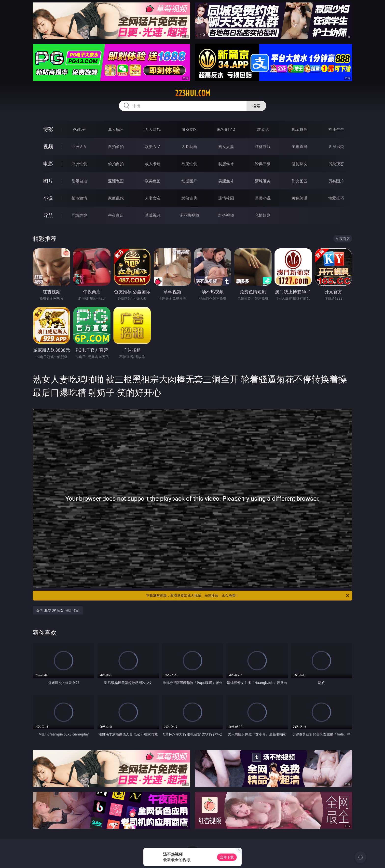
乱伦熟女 (300, 164)
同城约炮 (79, 215)
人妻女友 (153, 198)
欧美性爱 (189, 164)
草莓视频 (153, 215)
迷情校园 (226, 198)
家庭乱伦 (116, 198)
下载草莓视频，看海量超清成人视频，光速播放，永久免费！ (248, 596)
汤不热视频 (189, 215)
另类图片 (336, 181)
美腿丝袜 (226, 181)
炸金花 (263, 129)
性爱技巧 (336, 198)
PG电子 (79, 129)
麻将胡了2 (226, 129)
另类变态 (336, 164)
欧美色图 (153, 181)
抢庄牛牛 (336, 129)
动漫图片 (189, 181)
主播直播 (300, 147)
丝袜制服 (263, 147)
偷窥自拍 (79, 181)
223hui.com (193, 93)
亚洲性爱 (79, 164)
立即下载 (227, 857)
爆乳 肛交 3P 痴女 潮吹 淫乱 (58, 610)
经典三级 (263, 164)
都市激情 (79, 198)
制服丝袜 (226, 164)
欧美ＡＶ (153, 147)
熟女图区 (300, 181)
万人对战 (153, 129)
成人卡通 (153, 164)
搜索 (256, 106)
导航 (48, 215)
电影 (48, 164)
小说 (48, 198)
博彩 (48, 129)
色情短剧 (263, 215)
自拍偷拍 (116, 147)
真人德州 (116, 129)
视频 (48, 146)
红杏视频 (226, 215)
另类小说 (263, 198)
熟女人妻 (226, 147)
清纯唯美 (263, 181)
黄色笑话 (300, 198)
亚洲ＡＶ (79, 147)
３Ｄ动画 (189, 147)
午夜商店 (116, 215)
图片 (48, 181)
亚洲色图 (116, 181)
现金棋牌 (300, 129)
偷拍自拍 (116, 164)
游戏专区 (189, 129)
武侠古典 (189, 198)
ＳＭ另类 (336, 147)
